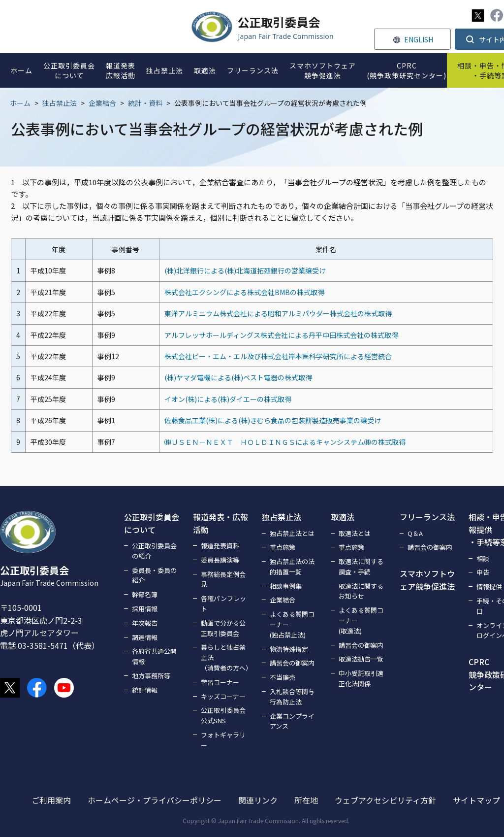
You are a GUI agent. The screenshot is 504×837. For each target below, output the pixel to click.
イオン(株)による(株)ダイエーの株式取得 (228, 399)
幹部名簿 (145, 594)
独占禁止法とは (292, 533)
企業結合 (102, 103)
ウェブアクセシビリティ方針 (385, 800)
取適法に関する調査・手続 (361, 567)
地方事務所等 (151, 676)
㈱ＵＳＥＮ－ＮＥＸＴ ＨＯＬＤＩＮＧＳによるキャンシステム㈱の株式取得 (285, 442)
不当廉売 (283, 677)
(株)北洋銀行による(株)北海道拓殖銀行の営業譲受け (245, 270)
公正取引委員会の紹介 (154, 551)
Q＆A (415, 533)
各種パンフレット (223, 603)
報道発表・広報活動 (220, 523)
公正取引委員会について (152, 523)
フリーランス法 (427, 517)
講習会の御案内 (292, 663)
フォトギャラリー (223, 740)
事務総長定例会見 (223, 579)
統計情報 (145, 690)
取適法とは (355, 533)
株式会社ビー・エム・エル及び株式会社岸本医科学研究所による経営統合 (278, 356)
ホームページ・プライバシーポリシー (155, 800)
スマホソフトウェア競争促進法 (427, 580)
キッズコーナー (223, 696)
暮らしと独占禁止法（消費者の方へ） (225, 657)
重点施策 (283, 547)
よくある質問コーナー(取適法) (361, 620)
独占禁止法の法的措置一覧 (292, 567)
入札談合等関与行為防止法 (292, 697)
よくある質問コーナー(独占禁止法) (292, 624)
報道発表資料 (220, 546)
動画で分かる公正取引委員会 (223, 628)
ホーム (20, 103)
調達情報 (145, 637)
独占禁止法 (60, 103)
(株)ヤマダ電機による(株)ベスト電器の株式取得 (238, 377)
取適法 (343, 517)
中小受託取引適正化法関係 (361, 678)
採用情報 (145, 609)
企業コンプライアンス (292, 721)
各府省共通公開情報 (154, 656)
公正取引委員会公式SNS (223, 715)
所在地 (306, 800)
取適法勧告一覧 (361, 659)
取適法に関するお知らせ (361, 591)
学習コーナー (220, 682)
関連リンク (258, 800)
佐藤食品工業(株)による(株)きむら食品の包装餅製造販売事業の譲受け (273, 420)
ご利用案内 (51, 800)
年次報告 (145, 623)
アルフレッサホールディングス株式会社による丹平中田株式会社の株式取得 (281, 335)
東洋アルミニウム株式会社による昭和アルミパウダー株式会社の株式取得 (278, 313)
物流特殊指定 (289, 649)
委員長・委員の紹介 (154, 575)
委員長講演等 (220, 560)
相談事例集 (286, 586)
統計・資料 (145, 103)
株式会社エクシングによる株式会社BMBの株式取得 (244, 292)
